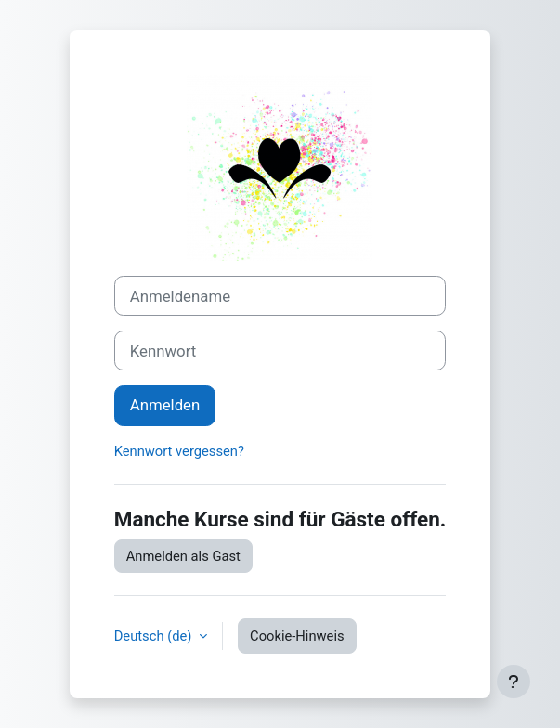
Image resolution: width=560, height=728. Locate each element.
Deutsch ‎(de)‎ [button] (155, 636)
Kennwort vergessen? (179, 451)
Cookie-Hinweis (297, 636)
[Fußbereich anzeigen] (514, 682)
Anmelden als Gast (183, 556)
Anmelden (165, 405)
